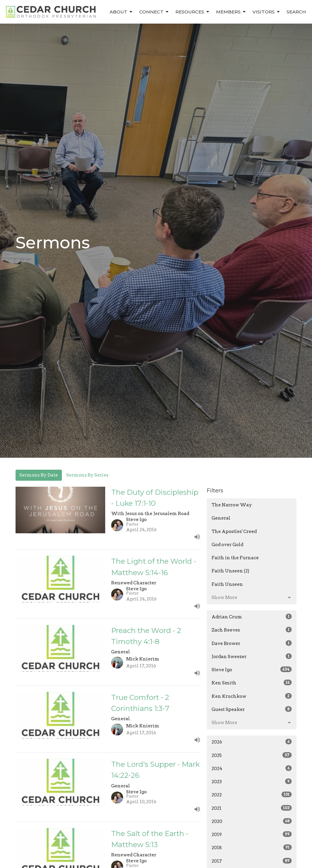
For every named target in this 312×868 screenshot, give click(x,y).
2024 (252, 768)
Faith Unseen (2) (230, 571)
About (121, 12)
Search (296, 12)
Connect (154, 12)
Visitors (267, 12)
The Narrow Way (232, 505)
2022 (252, 795)
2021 (252, 808)
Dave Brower (252, 643)
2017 (252, 861)
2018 (252, 847)
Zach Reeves (252, 630)
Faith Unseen (227, 584)
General (221, 518)
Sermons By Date (39, 475)
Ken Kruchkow (252, 696)
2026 (252, 742)
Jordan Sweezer (252, 656)
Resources (193, 12)
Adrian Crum (252, 617)
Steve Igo (252, 669)
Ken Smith (252, 683)
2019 (252, 834)
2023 (252, 781)
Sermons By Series (87, 475)
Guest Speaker (252, 709)
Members (231, 12)
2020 (252, 821)
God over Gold (227, 545)
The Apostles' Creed (234, 531)
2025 (252, 755)
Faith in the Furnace (235, 558)
